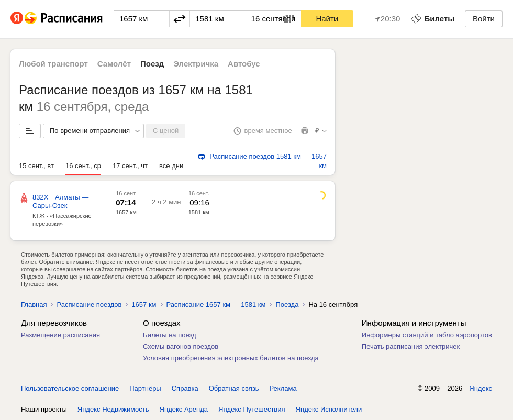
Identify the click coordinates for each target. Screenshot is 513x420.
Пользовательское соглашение (70, 388)
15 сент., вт (36, 166)
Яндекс (481, 388)
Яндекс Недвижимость (113, 409)
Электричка (196, 64)
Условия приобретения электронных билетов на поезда (231, 358)
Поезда (287, 305)
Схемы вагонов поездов (181, 346)
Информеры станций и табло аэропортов (427, 335)
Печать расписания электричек (411, 346)
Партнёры (145, 388)
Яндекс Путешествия (252, 409)
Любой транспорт (53, 64)
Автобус (244, 64)
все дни (171, 166)
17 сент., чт (130, 166)
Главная (34, 305)
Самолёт (114, 64)
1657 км (126, 212)
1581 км (199, 212)
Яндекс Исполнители (329, 409)
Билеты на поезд (170, 335)
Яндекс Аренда (184, 409)
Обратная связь (234, 388)
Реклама (283, 388)
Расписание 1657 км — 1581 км (216, 305)
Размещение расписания (60, 335)
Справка (185, 388)
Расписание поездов (89, 305)
